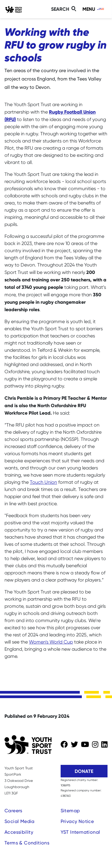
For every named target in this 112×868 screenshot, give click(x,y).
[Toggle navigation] (94, 9)
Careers (13, 811)
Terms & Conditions (27, 843)
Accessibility (19, 832)
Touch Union (43, 482)
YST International (80, 832)
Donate (84, 771)
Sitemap (70, 811)
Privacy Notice (77, 821)
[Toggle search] (65, 9)
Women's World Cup (51, 642)
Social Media (20, 821)
